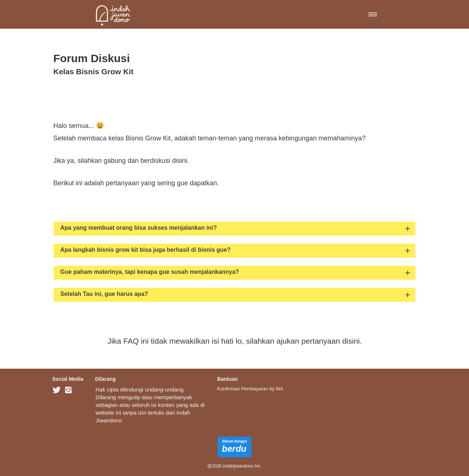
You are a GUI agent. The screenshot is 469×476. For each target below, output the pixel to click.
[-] (57, 390)
